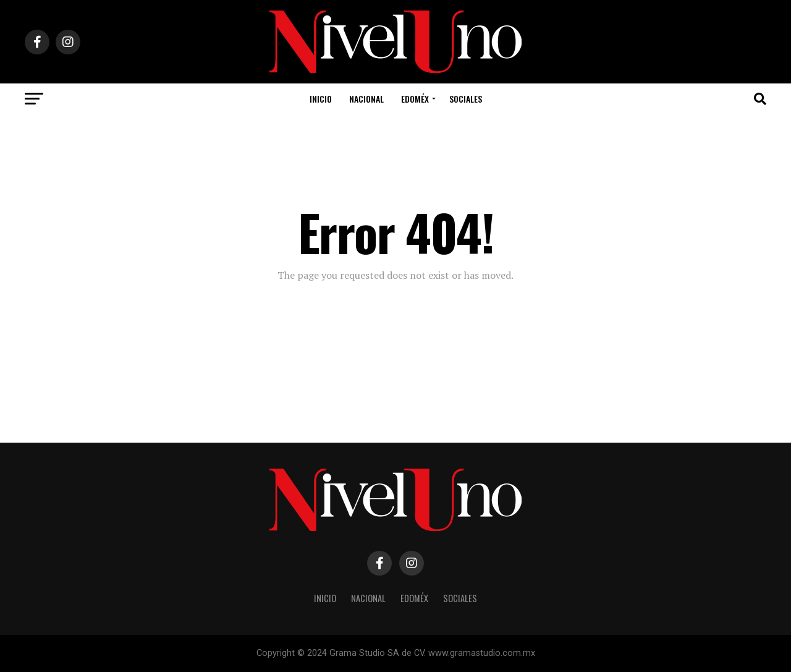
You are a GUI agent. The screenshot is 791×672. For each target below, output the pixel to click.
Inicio (321, 99)
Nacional (366, 99)
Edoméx (415, 99)
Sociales (466, 99)
